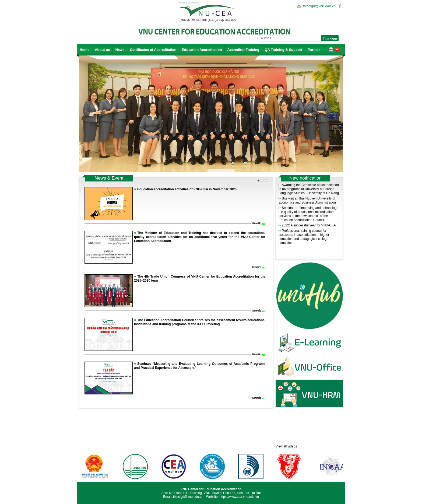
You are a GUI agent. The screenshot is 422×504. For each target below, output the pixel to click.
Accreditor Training (243, 50)
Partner (314, 50)
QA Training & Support (284, 50)
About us (102, 50)
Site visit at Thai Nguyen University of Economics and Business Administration (307, 200)
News (120, 50)
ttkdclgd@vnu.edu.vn (319, 6)
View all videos (286, 446)
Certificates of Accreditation (153, 50)
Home (85, 50)
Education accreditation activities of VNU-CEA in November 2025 (187, 189)
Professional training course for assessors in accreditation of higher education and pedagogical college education (304, 237)
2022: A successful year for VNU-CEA (309, 225)
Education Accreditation (202, 50)
